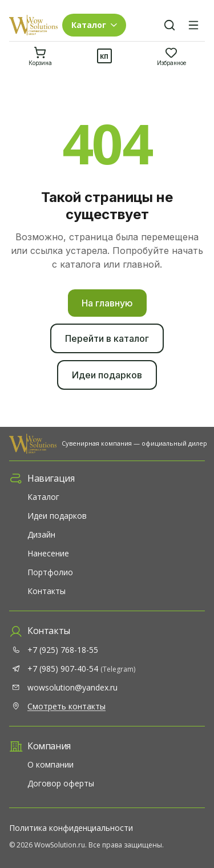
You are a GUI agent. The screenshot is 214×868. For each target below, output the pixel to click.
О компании (51, 764)
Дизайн (41, 534)
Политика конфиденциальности (71, 828)
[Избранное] (171, 56)
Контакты (47, 591)
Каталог (43, 497)
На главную (107, 303)
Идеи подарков (107, 375)
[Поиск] (169, 25)
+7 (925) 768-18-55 (63, 650)
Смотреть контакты (66, 706)
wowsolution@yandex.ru (72, 687)
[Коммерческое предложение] (104, 56)
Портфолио (50, 572)
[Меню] (193, 25)
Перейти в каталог (107, 338)
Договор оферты (61, 783)
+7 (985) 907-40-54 (81, 669)
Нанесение (48, 553)
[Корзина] (40, 56)
